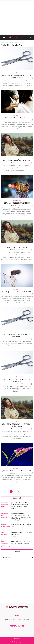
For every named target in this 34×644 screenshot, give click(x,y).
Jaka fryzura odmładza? (17, 247)
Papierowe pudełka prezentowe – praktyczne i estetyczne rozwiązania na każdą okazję (21, 516)
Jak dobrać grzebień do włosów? (17, 471)
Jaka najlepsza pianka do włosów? (17, 292)
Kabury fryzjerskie (17, 73)
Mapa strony (17, 639)
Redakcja (13, 77)
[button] (31, 38)
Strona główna (5, 42)
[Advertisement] (17, 18)
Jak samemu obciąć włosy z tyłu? (17, 160)
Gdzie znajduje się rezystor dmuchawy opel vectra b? (21, 542)
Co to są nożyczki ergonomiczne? (17, 75)
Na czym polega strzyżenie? (17, 118)
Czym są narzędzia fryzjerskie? (17, 203)
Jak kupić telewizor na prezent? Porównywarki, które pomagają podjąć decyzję (20, 505)
